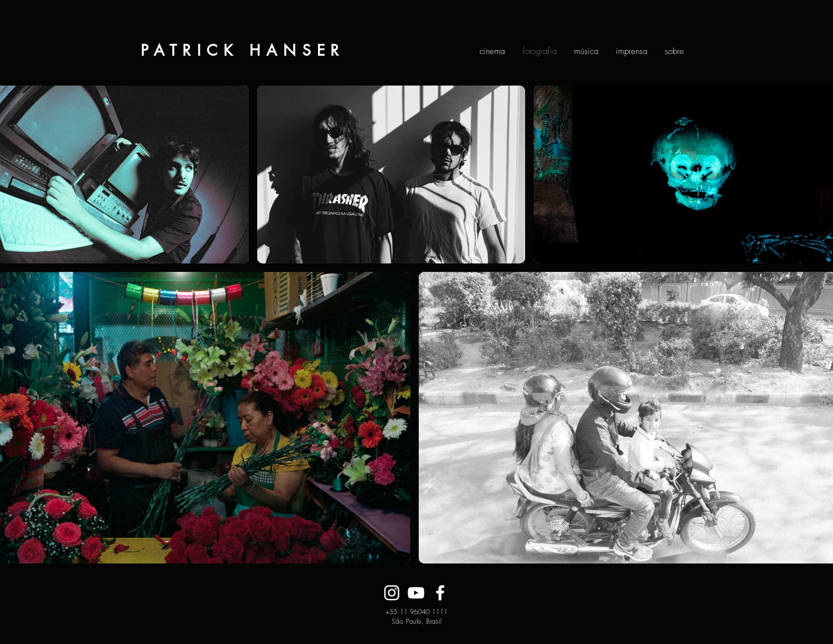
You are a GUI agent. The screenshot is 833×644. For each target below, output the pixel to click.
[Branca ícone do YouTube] (416, 593)
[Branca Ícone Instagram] (392, 593)
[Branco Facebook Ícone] (440, 593)
